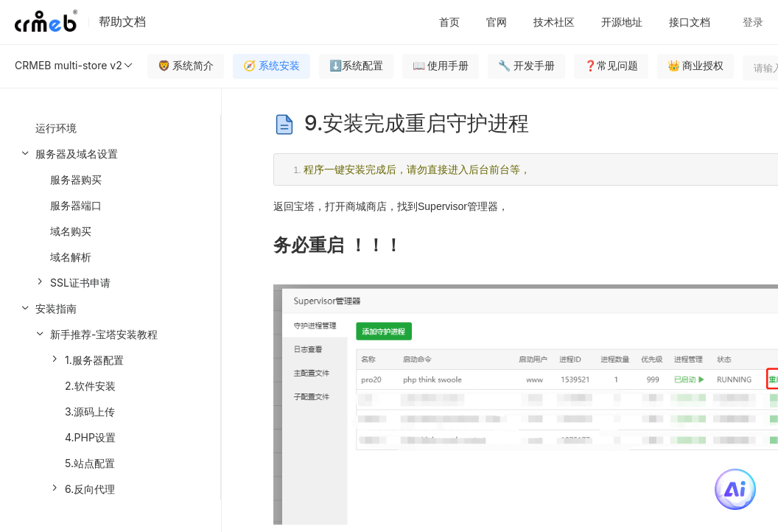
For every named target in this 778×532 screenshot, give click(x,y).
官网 (497, 22)
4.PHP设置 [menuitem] (90, 437)
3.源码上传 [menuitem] (90, 412)
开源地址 (622, 22)
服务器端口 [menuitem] (76, 205)
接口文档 (690, 22)
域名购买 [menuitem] (71, 231)
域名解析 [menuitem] (71, 257)
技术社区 (554, 22)
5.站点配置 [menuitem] (90, 463)
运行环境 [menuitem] (56, 128)
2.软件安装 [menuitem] (90, 386)
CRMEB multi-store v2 (74, 66)
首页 (449, 22)
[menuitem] (110, 218)
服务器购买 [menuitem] (76, 179)
